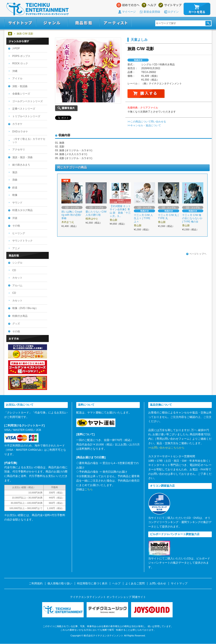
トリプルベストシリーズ (26, 116)
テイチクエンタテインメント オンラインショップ (37, 9)
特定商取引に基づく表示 (92, 584)
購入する (146, 94)
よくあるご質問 (135, 584)
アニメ (16, 248)
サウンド (17, 203)
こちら (89, 489)
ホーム (10, 34)
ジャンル (52, 23)
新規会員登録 (152, 12)
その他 (16, 226)
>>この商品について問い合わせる (147, 122)
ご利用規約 (36, 584)
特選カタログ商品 (22, 210)
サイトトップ (20, 23)
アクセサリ (19, 150)
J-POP (16, 48)
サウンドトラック (22, 241)
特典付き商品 (20, 316)
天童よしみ (139, 40)
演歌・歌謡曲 (20, 86)
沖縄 (15, 71)
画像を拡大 (66, 108)
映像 (15, 195)
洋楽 (15, 218)
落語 (15, 172)
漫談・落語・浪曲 (22, 157)
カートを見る (197, 9)
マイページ (129, 12)
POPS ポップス (21, 56)
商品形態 (84, 23)
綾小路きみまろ (21, 165)
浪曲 (15, 180)
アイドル (17, 78)
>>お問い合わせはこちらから (166, 448)
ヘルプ (149, 5)
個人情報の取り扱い (60, 584)
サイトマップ (170, 5)
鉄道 (15, 188)
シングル (17, 263)
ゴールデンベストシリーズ (28, 101)
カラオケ (17, 124)
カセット (17, 278)
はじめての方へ (128, 5)
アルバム (17, 286)
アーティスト (116, 23)
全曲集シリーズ (21, 94)
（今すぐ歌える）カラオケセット (29, 141)
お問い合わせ (158, 584)
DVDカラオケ (20, 132)
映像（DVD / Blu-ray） (25, 308)
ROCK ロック (20, 63)
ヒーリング (19, 233)
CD (14, 270)
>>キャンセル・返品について (144, 125)
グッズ (16, 324)
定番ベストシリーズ (24, 109)
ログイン (173, 12)
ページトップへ (196, 254)
